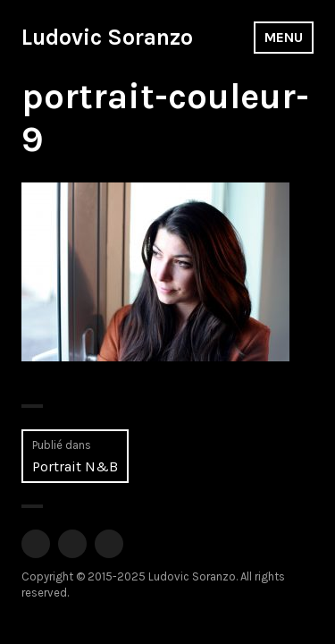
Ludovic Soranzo (107, 37)
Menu (284, 37)
